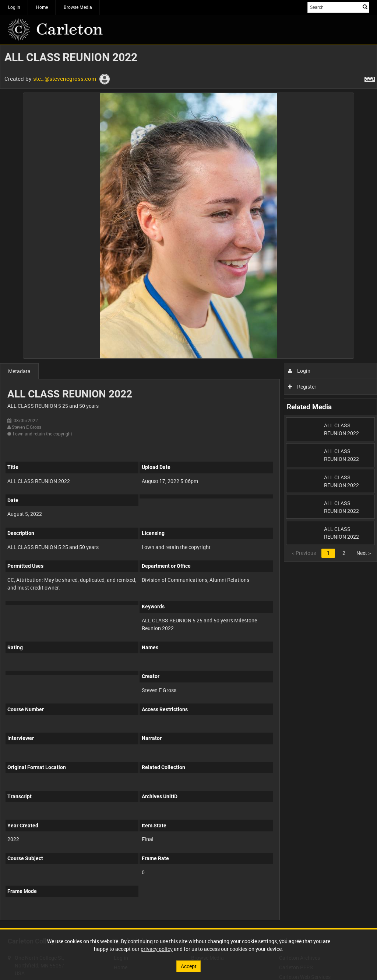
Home (42, 7)
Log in (14, 7)
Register (302, 387)
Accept (189, 966)
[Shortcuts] (370, 78)
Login (299, 371)
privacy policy (157, 949)
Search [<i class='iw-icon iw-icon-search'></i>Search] (365, 7)
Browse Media (78, 7)
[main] (188, 486)
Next (364, 553)
